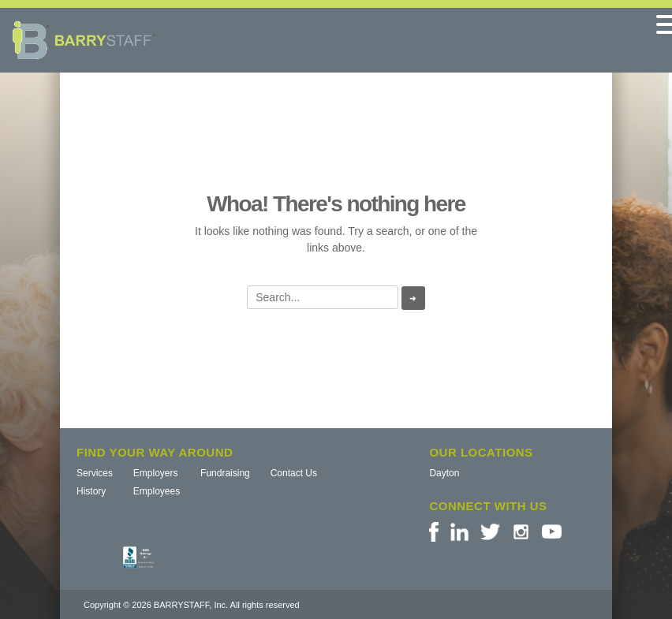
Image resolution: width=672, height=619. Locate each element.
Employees (157, 491)
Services (95, 473)
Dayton (444, 473)
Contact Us (294, 473)
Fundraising (225, 473)
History (91, 491)
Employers (156, 473)
